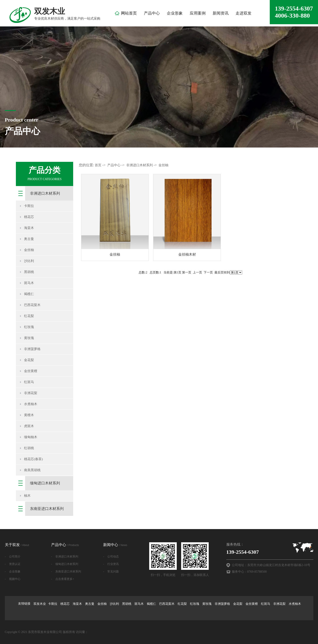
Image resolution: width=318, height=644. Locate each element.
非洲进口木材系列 (45, 193)
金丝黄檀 (31, 371)
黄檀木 (29, 415)
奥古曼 (29, 239)
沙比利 (29, 261)
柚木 (27, 496)
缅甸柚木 (31, 437)
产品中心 (152, 13)
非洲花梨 (31, 393)
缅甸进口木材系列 (45, 483)
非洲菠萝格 (32, 349)
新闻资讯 (221, 13)
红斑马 (29, 382)
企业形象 (175, 13)
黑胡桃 (29, 272)
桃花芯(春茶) (33, 459)
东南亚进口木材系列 (47, 509)
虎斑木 (29, 426)
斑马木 (29, 283)
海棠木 (29, 228)
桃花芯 (29, 217)
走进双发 (244, 13)
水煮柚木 (31, 404)
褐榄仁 (29, 294)
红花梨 (29, 316)
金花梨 (29, 360)
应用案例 (198, 13)
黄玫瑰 (29, 338)
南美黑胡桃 (32, 470)
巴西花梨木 (32, 305)
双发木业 (40, 604)
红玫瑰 (29, 327)
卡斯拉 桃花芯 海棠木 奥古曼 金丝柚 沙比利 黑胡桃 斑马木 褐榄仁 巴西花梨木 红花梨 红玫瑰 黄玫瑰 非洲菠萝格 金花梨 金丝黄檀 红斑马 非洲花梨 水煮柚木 (175, 604)
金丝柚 (29, 250)
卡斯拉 (29, 206)
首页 (98, 165)
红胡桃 (29, 448)
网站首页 (129, 13)
